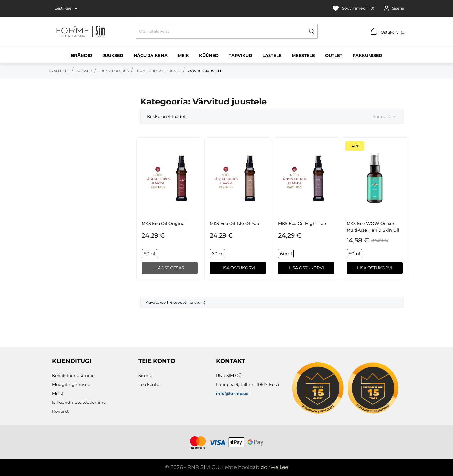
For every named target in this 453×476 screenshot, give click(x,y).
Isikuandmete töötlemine (79, 402)
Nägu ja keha (151, 55)
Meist (58, 393)
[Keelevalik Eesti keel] (67, 8)
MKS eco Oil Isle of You (234, 223)
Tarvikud (241, 55)
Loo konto (149, 384)
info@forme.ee (232, 393)
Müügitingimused (71, 384)
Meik (183, 55)
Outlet (334, 55)
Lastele (272, 55)
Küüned (209, 55)
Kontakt (60, 411)
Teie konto (157, 361)
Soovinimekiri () (354, 8)
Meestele (303, 55)
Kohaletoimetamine (73, 375)
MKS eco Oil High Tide (302, 223)
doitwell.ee (274, 467)
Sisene (145, 375)
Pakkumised (367, 55)
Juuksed (113, 55)
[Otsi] (227, 31)
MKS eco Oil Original (164, 223)
